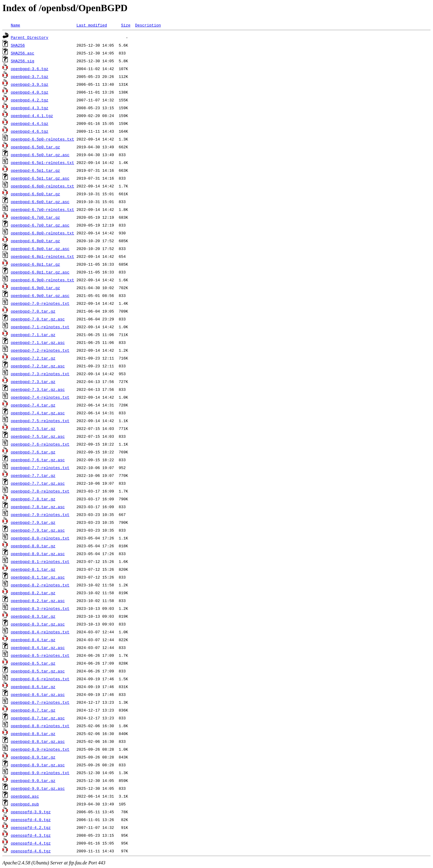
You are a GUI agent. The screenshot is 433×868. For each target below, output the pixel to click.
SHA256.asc (23, 53)
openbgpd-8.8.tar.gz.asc (38, 741)
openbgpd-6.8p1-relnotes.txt (43, 256)
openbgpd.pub (25, 804)
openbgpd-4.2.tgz (30, 100)
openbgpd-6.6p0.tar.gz (35, 194)
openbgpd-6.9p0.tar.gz (35, 288)
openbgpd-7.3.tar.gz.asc (38, 389)
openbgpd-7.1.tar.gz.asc (38, 342)
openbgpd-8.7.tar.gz (33, 710)
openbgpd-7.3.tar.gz (33, 381)
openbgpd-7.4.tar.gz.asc (38, 413)
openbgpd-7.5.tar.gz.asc (38, 436)
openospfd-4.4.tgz (31, 843)
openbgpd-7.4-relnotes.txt (40, 397)
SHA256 (18, 45)
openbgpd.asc (25, 796)
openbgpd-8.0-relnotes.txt (40, 538)
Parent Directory (30, 37)
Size (126, 25)
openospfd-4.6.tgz (31, 851)
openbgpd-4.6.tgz (30, 131)
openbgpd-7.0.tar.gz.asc (38, 319)
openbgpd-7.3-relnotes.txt (40, 374)
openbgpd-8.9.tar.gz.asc (38, 765)
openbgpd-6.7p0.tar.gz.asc (40, 225)
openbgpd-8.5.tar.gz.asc (38, 671)
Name (15, 25)
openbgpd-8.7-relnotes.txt (40, 702)
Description (148, 25)
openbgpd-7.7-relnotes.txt (40, 468)
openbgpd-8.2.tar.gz (33, 593)
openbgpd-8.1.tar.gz (33, 569)
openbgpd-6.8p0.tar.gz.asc (40, 249)
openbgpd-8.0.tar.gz (33, 546)
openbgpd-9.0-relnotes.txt (40, 773)
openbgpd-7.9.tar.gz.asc (38, 530)
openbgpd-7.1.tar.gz (33, 335)
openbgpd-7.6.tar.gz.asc (38, 460)
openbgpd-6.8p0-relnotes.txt (43, 233)
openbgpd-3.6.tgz (30, 69)
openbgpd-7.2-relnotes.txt (40, 350)
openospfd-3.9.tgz (31, 812)
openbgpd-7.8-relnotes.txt (40, 491)
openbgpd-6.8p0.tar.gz (35, 241)
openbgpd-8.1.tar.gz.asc (38, 577)
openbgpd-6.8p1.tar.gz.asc (40, 272)
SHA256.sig (23, 61)
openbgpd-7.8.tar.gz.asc (38, 507)
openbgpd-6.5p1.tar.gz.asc (40, 178)
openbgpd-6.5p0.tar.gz (35, 147)
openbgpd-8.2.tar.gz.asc (38, 601)
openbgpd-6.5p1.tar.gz (35, 170)
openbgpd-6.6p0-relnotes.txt (43, 186)
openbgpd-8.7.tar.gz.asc (38, 718)
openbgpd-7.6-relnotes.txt (40, 444)
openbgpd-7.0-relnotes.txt (40, 303)
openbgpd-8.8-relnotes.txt (40, 726)
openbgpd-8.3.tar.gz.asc (38, 624)
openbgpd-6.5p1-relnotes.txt (43, 162)
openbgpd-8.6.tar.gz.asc (38, 694)
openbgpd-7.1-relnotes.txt (40, 327)
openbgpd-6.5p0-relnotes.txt (43, 139)
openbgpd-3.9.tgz (30, 84)
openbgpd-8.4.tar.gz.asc (38, 647)
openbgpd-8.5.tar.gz (33, 663)
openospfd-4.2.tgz (31, 827)
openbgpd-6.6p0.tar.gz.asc (40, 202)
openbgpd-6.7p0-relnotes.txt (43, 209)
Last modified (92, 25)
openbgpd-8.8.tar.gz (33, 734)
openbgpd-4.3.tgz (30, 108)
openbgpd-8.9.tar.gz (33, 757)
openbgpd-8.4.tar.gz (33, 640)
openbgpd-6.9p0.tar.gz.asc (40, 295)
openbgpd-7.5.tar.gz (33, 428)
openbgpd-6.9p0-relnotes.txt (43, 280)
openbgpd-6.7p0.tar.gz (35, 217)
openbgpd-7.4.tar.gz (33, 405)
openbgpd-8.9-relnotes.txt (40, 749)
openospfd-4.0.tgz (31, 820)
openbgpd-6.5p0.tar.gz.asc (40, 155)
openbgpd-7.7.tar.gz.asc (38, 483)
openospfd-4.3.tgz (31, 835)
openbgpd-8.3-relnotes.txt (40, 608)
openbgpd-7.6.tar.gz (33, 452)
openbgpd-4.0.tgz (30, 92)
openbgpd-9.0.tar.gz (33, 780)
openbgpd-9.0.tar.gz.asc (38, 788)
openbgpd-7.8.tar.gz (33, 499)
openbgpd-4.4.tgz (30, 123)
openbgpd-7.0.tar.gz (33, 311)
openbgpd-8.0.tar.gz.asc (38, 554)
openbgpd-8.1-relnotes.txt (40, 561)
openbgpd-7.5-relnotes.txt (40, 421)
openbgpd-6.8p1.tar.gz (35, 264)
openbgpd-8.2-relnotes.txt (40, 585)
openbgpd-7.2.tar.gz (33, 358)
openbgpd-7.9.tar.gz (33, 522)
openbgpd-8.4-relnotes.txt (40, 632)
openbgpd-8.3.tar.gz (33, 616)
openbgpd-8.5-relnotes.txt (40, 655)
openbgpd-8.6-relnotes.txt (40, 679)
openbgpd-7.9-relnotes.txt (40, 514)
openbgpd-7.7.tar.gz (33, 475)
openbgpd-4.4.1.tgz (32, 116)
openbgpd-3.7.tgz (30, 76)
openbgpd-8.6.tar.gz (33, 687)
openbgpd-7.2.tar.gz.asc (38, 366)
